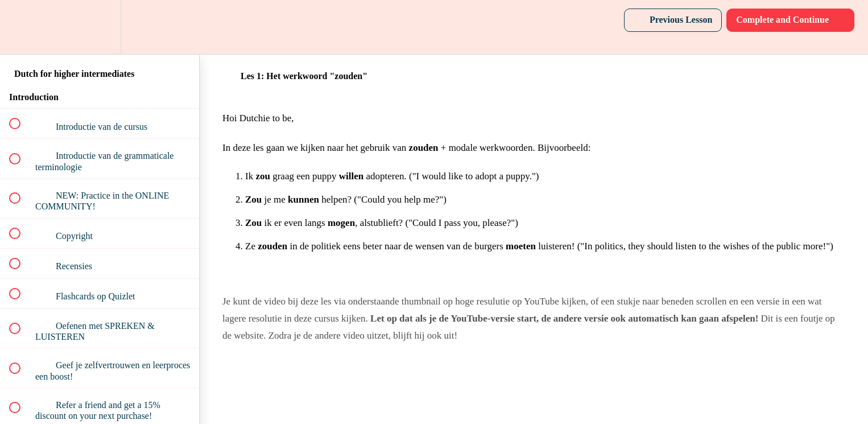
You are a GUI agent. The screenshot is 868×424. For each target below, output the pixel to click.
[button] (21, 27)
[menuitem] (100, 27)
